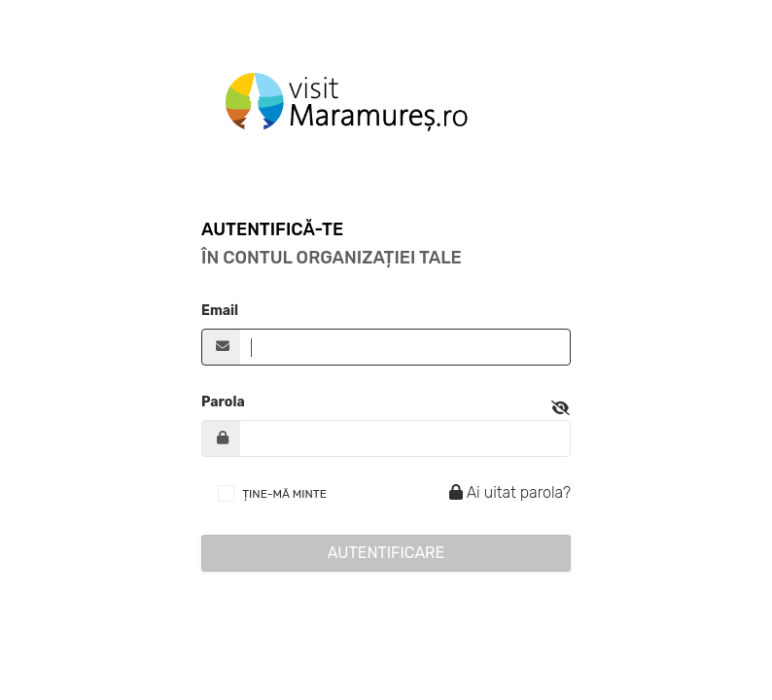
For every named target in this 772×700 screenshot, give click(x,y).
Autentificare (386, 553)
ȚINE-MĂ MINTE (284, 494)
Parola (223, 402)
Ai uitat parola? (507, 492)
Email (220, 311)
